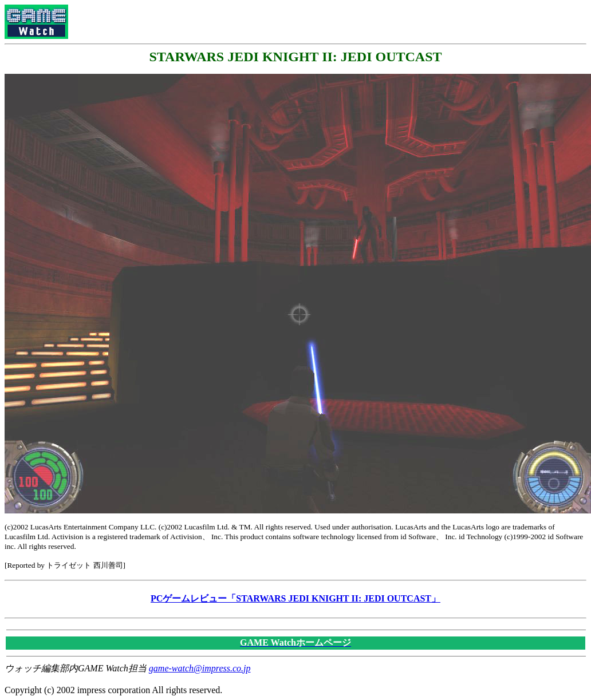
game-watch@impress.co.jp (200, 668)
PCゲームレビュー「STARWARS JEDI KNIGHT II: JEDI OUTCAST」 (295, 598)
